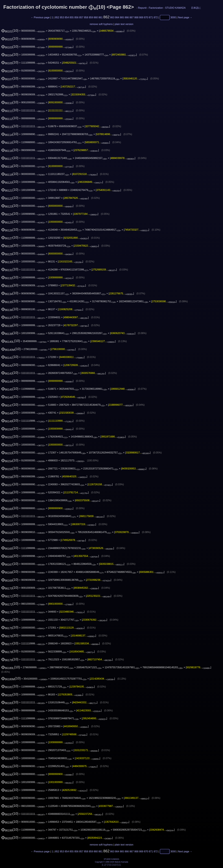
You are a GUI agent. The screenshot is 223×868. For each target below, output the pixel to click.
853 (62, 17)
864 (117, 17)
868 (136, 17)
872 (156, 17)
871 (151, 17)
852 (57, 17)
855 (72, 17)
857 (81, 17)
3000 (173, 17)
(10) (10, 31)
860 (96, 17)
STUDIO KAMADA (175, 8)
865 (122, 17)
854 (67, 17)
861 (101, 17)
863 (112, 17)
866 (127, 17)
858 (86, 17)
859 (91, 17)
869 (141, 17)
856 (76, 17)
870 (146, 17)
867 (132, 17)
